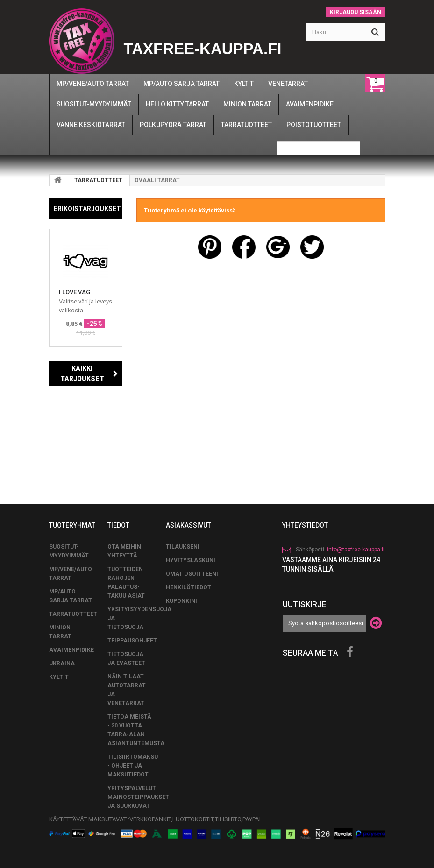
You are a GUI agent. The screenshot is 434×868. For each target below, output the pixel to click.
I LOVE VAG (75, 292)
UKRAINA (62, 663)
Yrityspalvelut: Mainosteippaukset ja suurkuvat (138, 797)
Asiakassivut (189, 525)
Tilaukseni (183, 547)
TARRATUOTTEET (98, 180)
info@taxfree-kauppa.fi (356, 550)
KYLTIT (59, 677)
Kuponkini (181, 601)
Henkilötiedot (189, 587)
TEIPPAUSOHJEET (132, 641)
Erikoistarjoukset (87, 209)
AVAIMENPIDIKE (71, 650)
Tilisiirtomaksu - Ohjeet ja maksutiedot (133, 766)
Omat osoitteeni (192, 574)
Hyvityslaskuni (191, 560)
